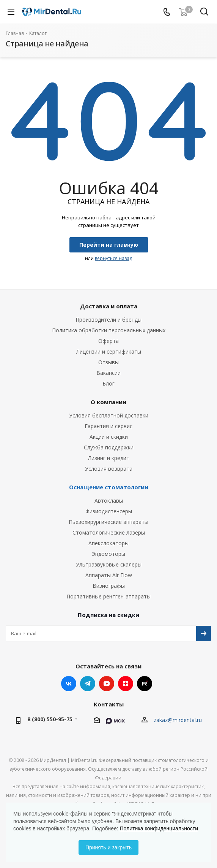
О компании (108, 402)
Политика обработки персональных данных (109, 330)
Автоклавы (109, 501)
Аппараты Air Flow (109, 575)
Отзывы (108, 362)
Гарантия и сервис (108, 426)
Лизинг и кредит (109, 458)
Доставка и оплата (109, 306)
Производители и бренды (108, 320)
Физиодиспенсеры (109, 511)
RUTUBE (145, 684)
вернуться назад (113, 258)
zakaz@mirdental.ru (178, 720)
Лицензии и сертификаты (109, 351)
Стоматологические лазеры (109, 532)
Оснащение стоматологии (109, 487)
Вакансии (108, 373)
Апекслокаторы (108, 543)
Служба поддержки (109, 447)
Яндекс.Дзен (126, 684)
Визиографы (109, 586)
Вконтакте (69, 684)
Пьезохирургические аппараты (108, 522)
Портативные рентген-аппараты (108, 596)
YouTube (107, 684)
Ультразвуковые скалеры (109, 564)
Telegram (88, 684)
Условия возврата (109, 469)
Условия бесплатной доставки (109, 415)
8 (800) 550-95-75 (50, 719)
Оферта (108, 341)
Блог (108, 383)
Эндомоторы (108, 554)
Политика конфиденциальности (159, 828)
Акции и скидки (109, 437)
